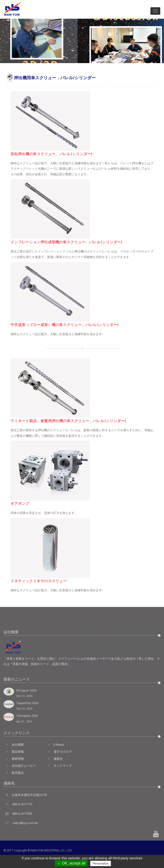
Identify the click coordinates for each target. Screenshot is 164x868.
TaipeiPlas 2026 (82, 741)
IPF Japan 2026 (82, 728)
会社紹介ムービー (20, 794)
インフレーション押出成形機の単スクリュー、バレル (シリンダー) (66, 242)
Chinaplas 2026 (82, 753)
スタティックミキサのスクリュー (39, 581)
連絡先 (54, 787)
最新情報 (14, 787)
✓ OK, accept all (71, 863)
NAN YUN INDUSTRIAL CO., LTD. (52, 850)
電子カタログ (59, 780)
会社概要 (14, 773)
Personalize (101, 863)
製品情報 (14, 780)
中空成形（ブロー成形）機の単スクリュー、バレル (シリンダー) (64, 325)
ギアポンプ (20, 503)
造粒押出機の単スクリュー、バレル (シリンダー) (51, 154)
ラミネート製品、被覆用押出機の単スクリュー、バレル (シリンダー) (68, 421)
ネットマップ (59, 794)
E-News (55, 773)
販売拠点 (14, 801)
